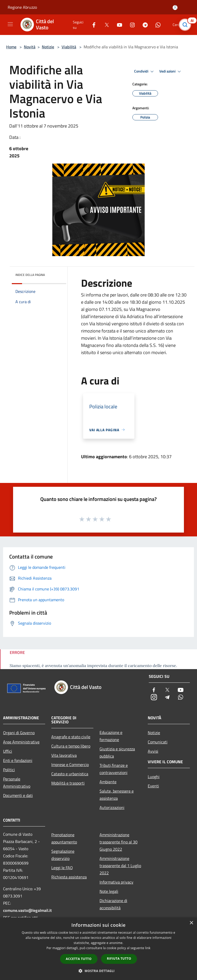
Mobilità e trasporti (68, 783)
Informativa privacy (116, 882)
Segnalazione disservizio (63, 855)
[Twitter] (105, 25)
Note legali (109, 891)
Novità (30, 47)
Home (11, 47)
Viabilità (69, 47)
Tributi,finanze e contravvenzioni (114, 769)
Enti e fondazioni (18, 760)
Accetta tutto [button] (79, 959)
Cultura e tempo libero (71, 746)
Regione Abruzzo (22, 7)
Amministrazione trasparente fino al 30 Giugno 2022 (119, 842)
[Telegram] (143, 25)
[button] (98, 971)
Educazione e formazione (111, 736)
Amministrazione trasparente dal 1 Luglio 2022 (120, 866)
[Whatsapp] (156, 25)
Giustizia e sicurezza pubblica (117, 752)
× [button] (191, 923)
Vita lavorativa (64, 755)
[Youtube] (117, 25)
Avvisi (153, 751)
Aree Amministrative (21, 742)
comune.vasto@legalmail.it (27, 910)
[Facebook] (92, 25)
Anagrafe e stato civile (71, 737)
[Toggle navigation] (10, 24)
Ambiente (108, 782)
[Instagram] (130, 25)
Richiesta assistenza (69, 877)
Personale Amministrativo (17, 783)
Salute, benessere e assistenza (117, 795)
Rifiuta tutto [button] (119, 959)
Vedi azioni (171, 71)
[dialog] (98, 949)
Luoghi (154, 777)
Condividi (145, 71)
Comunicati (158, 742)
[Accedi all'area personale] (175, 8)
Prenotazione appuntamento (64, 838)
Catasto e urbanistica (70, 774)
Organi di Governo (19, 733)
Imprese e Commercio (70, 765)
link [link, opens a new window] (148, 948)
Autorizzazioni (112, 807)
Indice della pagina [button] (30, 275)
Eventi (153, 786)
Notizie (48, 47)
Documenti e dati (18, 795)
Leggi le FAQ (62, 868)
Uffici (8, 751)
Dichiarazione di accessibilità (113, 904)
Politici (9, 770)
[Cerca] (186, 25)
